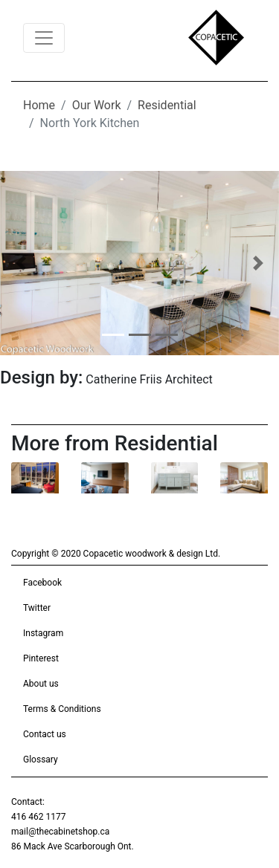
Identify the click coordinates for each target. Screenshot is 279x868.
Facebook (42, 583)
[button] (21, 263)
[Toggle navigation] (44, 38)
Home (39, 105)
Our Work (97, 105)
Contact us (45, 734)
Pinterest (41, 658)
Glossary (41, 759)
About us (41, 684)
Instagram (43, 633)
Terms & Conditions (62, 709)
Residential (167, 105)
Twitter (37, 608)
